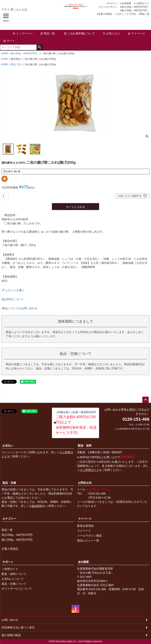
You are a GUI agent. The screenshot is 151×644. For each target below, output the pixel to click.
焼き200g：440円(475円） (135, 7)
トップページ (23, 33)
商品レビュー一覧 (88, 540)
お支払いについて (13, 579)
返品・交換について (14, 584)
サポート (8, 562)
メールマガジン (109, 7)
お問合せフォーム (99, 489)
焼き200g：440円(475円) (17, 535)
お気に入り (111, 33)
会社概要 (83, 562)
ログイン (113, 3)
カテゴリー (9, 519)
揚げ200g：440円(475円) (17, 540)
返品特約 (37, 506)
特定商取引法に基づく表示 (18, 627)
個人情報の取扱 (11, 635)
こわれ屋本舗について (79, 33)
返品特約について (13, 299)
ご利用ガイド (142, 3)
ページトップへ (145, 400)
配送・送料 (85, 446)
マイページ (136, 33)
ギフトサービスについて (17, 589)
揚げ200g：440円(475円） (135, 10)
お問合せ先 (85, 483)
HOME (5, 53)
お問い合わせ (10, 620)
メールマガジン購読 (89, 536)
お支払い (8, 446)
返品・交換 (9, 483)
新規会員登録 (85, 526)
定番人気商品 (10, 549)
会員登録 (126, 3)
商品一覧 (145, 14)
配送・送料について (14, 574)
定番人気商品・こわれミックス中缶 (117, 14)
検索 (40, 47)
